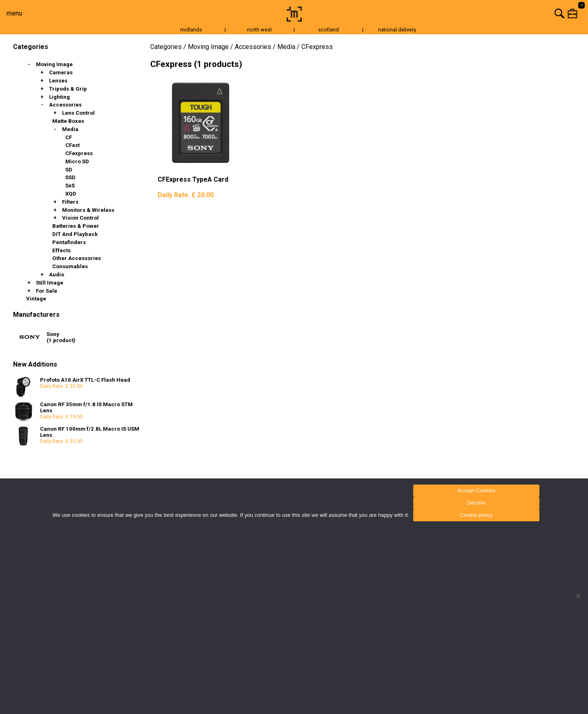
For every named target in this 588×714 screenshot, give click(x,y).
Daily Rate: (186, 195)
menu (14, 13)
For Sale (47, 291)
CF (69, 137)
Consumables (70, 266)
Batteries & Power (76, 226)
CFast (72, 145)
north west (259, 30)
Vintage (36, 299)
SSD (70, 177)
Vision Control (80, 218)
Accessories (65, 105)
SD (69, 170)
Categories (166, 47)
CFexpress (79, 153)
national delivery (397, 30)
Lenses (58, 81)
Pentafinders (69, 242)
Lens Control (78, 113)
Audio (57, 275)
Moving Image (54, 64)
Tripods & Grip (68, 89)
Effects (61, 250)
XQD (71, 194)
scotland (329, 30)
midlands (191, 30)
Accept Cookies (477, 490)
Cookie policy (476, 515)
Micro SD (77, 161)
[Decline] (578, 596)
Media (70, 129)
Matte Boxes (68, 121)
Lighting (59, 97)
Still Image (50, 283)
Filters (70, 202)
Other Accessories (77, 258)
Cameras (61, 72)
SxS (70, 186)
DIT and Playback (75, 234)
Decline (476, 503)
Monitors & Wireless (88, 210)
